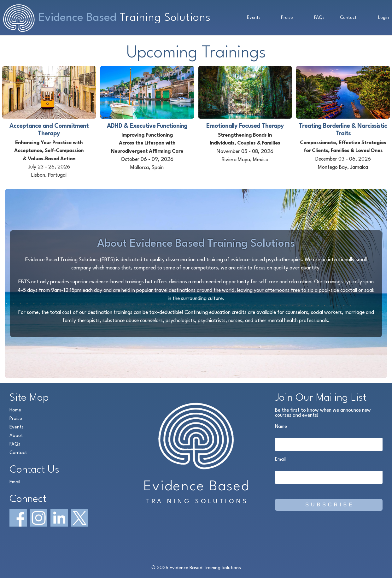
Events (254, 18)
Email (15, 482)
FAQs (319, 18)
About (16, 436)
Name (281, 427)
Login (383, 18)
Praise (287, 18)
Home (15, 410)
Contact (348, 18)
